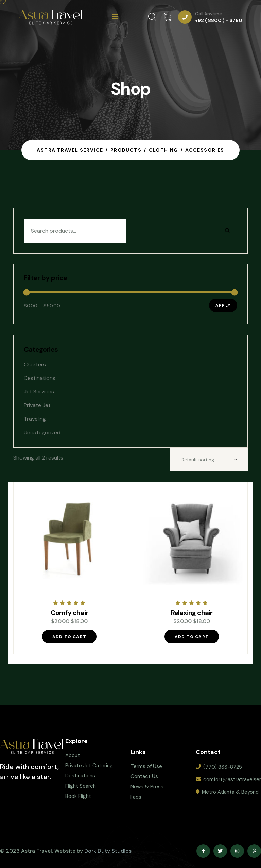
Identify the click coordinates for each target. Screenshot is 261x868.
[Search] (227, 231)
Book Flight (78, 796)
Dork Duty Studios (108, 851)
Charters (35, 364)
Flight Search (81, 786)
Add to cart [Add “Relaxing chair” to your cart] (192, 637)
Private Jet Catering (89, 766)
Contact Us (144, 776)
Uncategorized (42, 432)
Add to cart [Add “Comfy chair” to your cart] (69, 637)
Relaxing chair (192, 613)
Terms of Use (146, 766)
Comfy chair (69, 613)
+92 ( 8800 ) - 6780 (219, 20)
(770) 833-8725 (223, 767)
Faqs (136, 797)
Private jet (37, 405)
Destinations (40, 378)
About (73, 755)
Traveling (35, 419)
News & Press (147, 787)
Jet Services (39, 392)
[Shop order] (209, 460)
